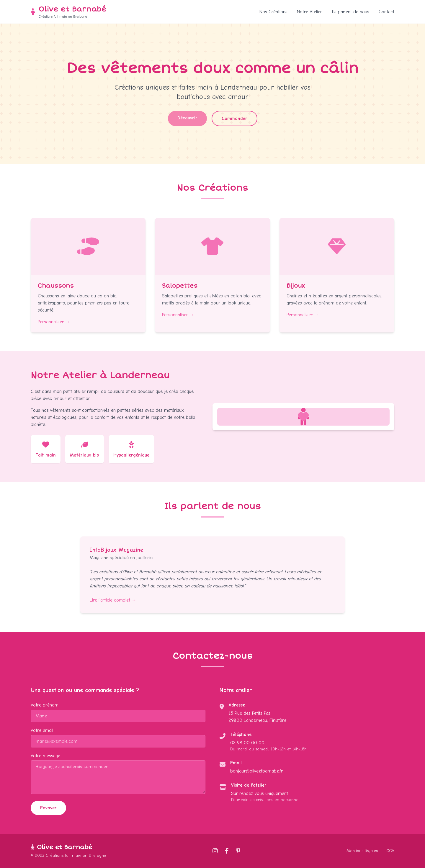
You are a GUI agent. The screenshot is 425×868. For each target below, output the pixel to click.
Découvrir (187, 118)
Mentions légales (362, 851)
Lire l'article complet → (113, 600)
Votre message (45, 756)
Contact (386, 12)
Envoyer (48, 808)
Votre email (42, 730)
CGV (390, 851)
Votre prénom (45, 705)
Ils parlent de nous (350, 12)
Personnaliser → (54, 322)
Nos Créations (273, 12)
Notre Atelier (309, 12)
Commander (234, 118)
